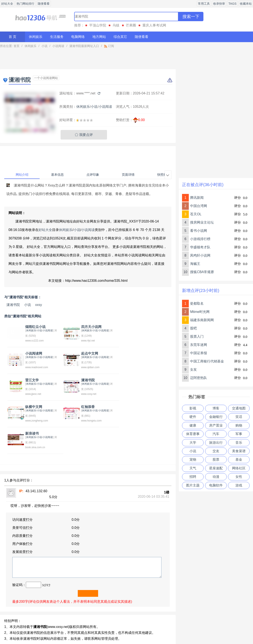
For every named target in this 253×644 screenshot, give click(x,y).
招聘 (193, 477)
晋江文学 (84, 353)
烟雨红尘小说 (35, 327)
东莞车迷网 (199, 345)
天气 (193, 468)
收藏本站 (246, 4)
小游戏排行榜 (200, 239)
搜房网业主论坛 (202, 222)
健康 (193, 425)
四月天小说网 (88, 327)
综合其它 (120, 37)
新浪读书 (137, 380)
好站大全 (7, 4)
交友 (216, 451)
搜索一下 (191, 17)
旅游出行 (216, 443)
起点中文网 (33, 353)
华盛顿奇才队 (200, 247)
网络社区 (239, 468)
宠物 (193, 460)
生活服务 (57, 37)
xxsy (39, 305)
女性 (239, 477)
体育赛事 (193, 434)
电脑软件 (216, 485)
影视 (193, 408)
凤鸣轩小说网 (200, 255)
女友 (193, 370)
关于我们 (89, 630)
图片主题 (193, 485)
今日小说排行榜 (30, 602)
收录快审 (219, 4)
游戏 (239, 485)
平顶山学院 (98, 25)
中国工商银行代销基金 (207, 361)
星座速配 (216, 468)
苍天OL (196, 214)
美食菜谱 (239, 451)
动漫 (216, 477)
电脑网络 (78, 37)
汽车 (216, 434)
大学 (193, 443)
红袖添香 (84, 380)
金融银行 (216, 417)
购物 (239, 425)
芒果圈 (131, 25)
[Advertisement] (88, 60)
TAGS (232, 4)
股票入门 (197, 337)
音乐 (239, 443)
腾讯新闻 (197, 198)
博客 (216, 408)
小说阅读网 (139, 327)
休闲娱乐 (36, 37)
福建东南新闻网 (202, 320)
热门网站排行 (25, 4)
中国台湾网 (199, 206)
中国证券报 (199, 353)
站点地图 (164, 630)
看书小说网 (199, 231)
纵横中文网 (33, 380)
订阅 (109, 46)
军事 (239, 434)
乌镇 (116, 25)
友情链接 (145, 630)
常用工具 (204, 4)
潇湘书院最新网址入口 (84, 46)
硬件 (193, 417)
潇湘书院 (13, 305)
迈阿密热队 (199, 378)
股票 (216, 460)
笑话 (239, 417)
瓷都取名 (197, 303)
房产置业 (216, 425)
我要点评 (84, 135)
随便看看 (44, 4)
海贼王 (195, 264)
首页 (17, 46)
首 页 (13, 37)
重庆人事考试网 (154, 25)
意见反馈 (108, 630)
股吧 (193, 328)
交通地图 (239, 408)
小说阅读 (58, 46)
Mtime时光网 (200, 312)
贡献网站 (126, 630)
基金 (239, 460)
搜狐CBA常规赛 (202, 272)
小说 (44, 46)
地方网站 (99, 37)
